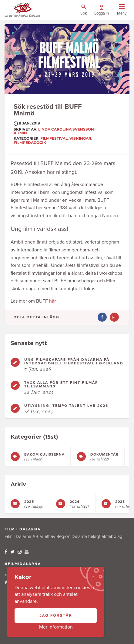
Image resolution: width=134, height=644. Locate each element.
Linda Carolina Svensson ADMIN (54, 131)
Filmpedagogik (30, 143)
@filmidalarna (23, 564)
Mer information (56, 627)
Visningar (80, 138)
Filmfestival (54, 138)
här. (53, 301)
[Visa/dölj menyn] (122, 10)
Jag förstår (56, 616)
